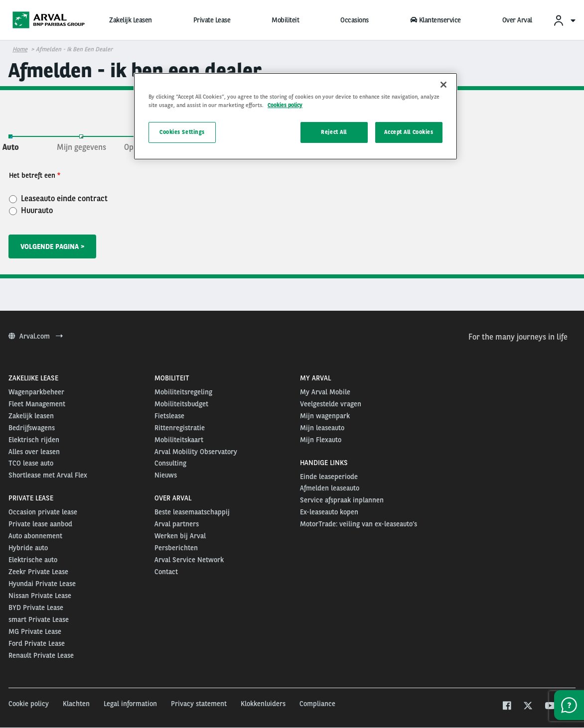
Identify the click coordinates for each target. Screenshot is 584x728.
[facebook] (507, 707)
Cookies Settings (182, 132)
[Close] (443, 85)
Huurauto (31, 210)
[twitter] (528, 707)
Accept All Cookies (409, 132)
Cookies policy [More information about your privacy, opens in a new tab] (285, 105)
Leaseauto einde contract (58, 198)
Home (20, 49)
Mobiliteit (285, 20)
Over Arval (517, 20)
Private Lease (212, 20)
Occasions (355, 20)
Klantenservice (436, 20)
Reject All (334, 132)
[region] (295, 116)
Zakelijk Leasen (131, 20)
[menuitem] (564, 20)
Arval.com (36, 336)
